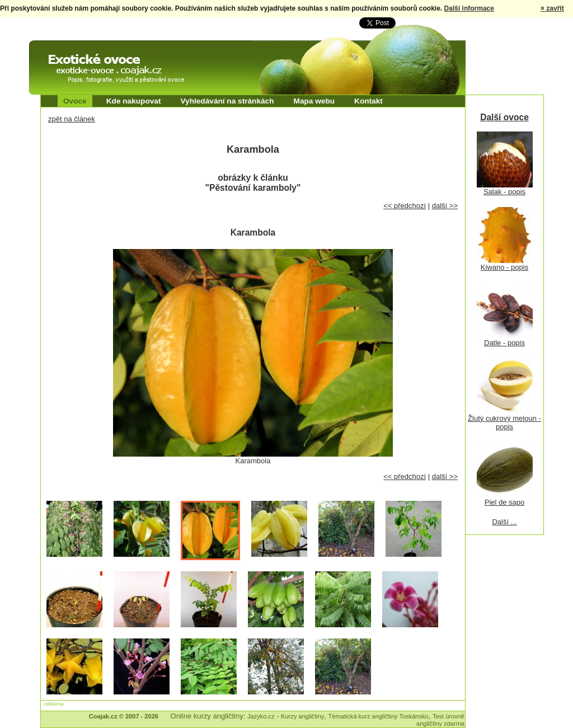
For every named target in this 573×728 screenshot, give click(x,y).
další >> (445, 206)
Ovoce (75, 101)
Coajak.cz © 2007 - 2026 (124, 716)
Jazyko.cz (261, 716)
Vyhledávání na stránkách (227, 101)
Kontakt (368, 101)
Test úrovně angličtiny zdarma (440, 720)
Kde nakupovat (134, 101)
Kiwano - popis (504, 267)
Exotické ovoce (58, 50)
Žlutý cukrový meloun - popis (504, 422)
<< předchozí (405, 206)
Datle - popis (504, 343)
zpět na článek (72, 119)
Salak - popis (504, 192)
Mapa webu (314, 101)
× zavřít (552, 8)
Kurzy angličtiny (302, 716)
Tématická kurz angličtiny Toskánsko (379, 716)
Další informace (469, 8)
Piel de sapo (505, 502)
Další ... (504, 522)
